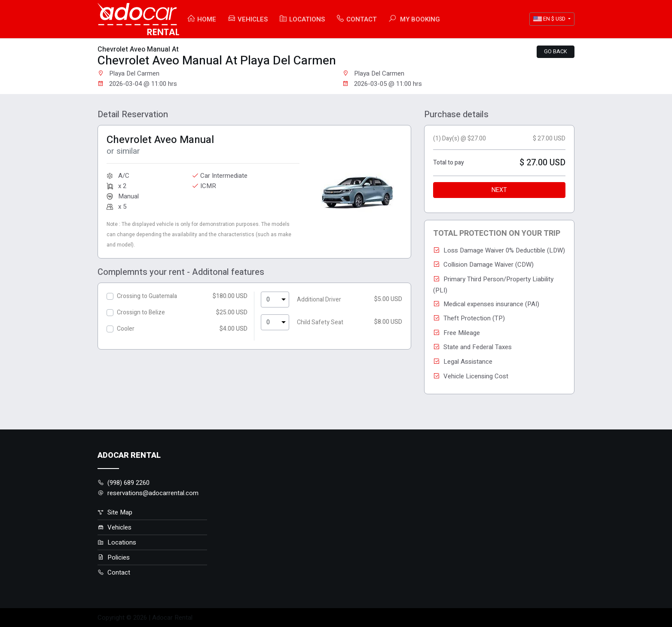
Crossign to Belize (141, 312)
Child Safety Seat (320, 322)
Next (499, 190)
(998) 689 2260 (124, 483)
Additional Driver (319, 300)
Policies (114, 557)
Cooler (126, 329)
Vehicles (247, 19)
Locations (302, 19)
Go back (556, 52)
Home (202, 19)
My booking (414, 19)
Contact (356, 19)
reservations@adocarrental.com (148, 493)
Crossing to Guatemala (147, 296)
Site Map (115, 512)
